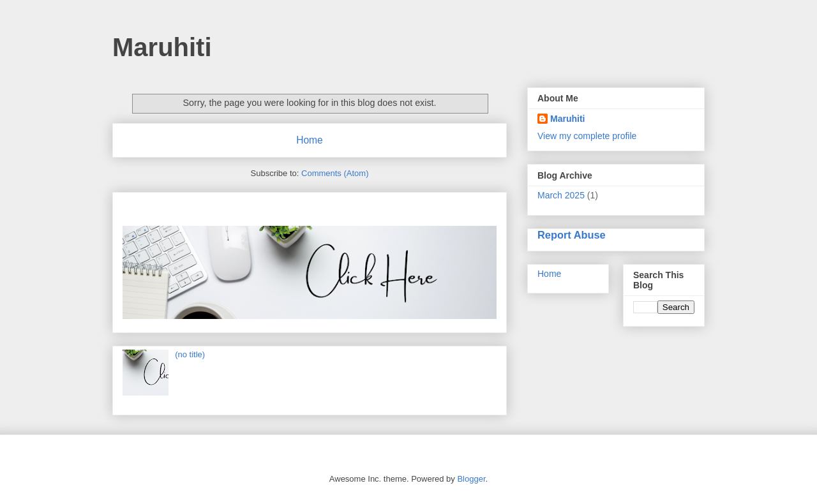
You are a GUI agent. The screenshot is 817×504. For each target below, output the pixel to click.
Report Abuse (572, 235)
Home (310, 140)
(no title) (190, 354)
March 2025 (561, 195)
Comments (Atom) (335, 173)
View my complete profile (587, 136)
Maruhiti (162, 47)
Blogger (471, 479)
